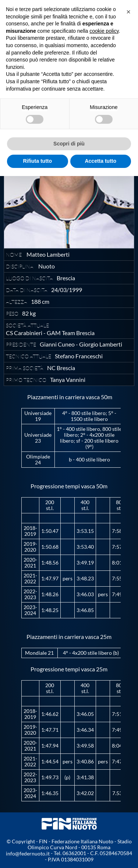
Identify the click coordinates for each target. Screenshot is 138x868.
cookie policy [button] (104, 31)
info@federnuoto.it (28, 853)
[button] (128, 12)
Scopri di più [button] (69, 144)
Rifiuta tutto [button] (37, 161)
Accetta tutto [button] (100, 161)
